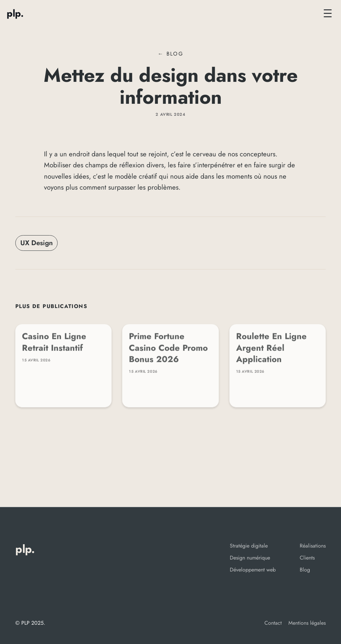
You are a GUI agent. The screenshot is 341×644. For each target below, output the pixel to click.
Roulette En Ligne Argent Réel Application (271, 350)
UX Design (36, 243)
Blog (175, 54)
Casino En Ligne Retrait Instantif (54, 345)
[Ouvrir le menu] (328, 13)
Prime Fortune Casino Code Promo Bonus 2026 (168, 350)
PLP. (15, 13)
